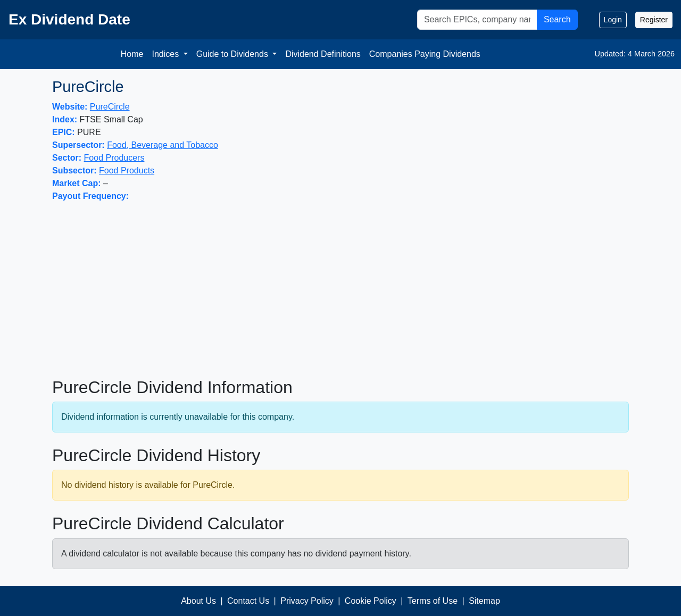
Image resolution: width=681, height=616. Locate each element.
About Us (198, 601)
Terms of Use (433, 601)
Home (132, 54)
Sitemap (484, 601)
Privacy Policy (307, 601)
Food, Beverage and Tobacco (163, 145)
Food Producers (114, 158)
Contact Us (248, 601)
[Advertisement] (340, 290)
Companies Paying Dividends (425, 54)
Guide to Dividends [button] (234, 54)
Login (613, 20)
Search (557, 19)
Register (654, 20)
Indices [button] (166, 54)
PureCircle (110, 107)
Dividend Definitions (323, 54)
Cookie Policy (371, 601)
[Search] (477, 20)
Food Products (127, 170)
